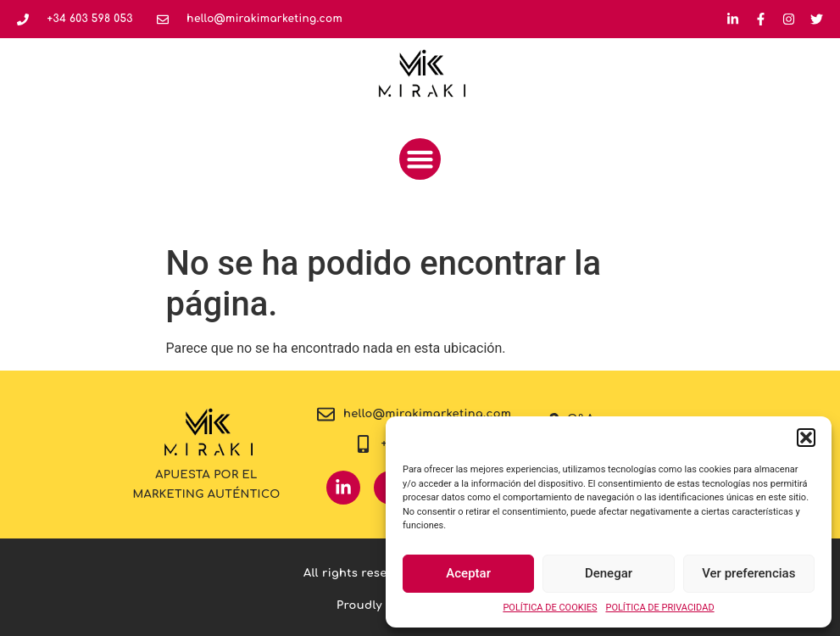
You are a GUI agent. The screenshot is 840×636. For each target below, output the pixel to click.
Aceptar (468, 573)
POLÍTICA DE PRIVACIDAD (659, 608)
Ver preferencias (748, 573)
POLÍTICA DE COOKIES (550, 608)
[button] (806, 438)
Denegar (609, 573)
